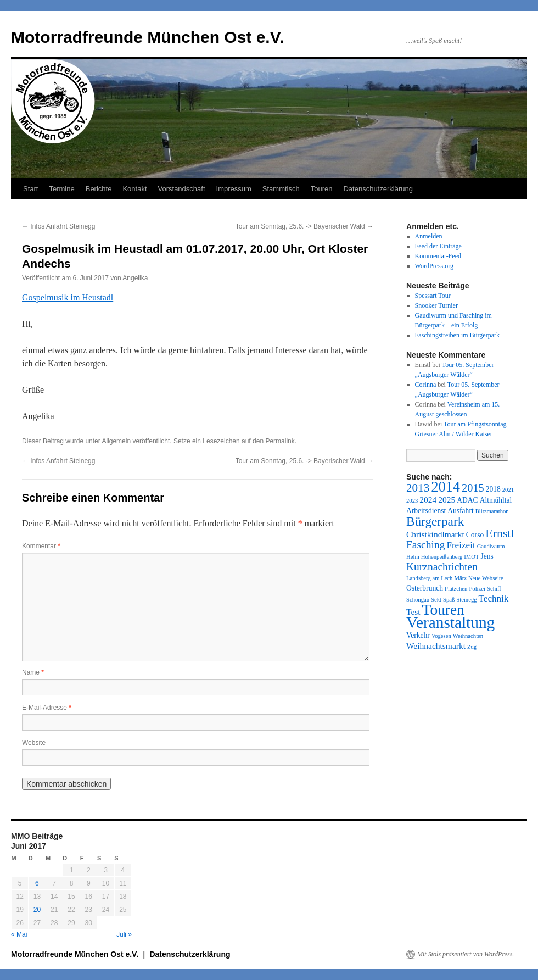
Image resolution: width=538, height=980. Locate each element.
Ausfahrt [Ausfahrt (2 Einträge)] (460, 511)
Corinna (426, 385)
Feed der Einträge (438, 246)
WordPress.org (434, 266)
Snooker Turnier (436, 305)
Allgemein (116, 441)
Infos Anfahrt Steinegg (58, 226)
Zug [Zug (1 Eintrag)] (472, 647)
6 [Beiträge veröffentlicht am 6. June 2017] (37, 883)
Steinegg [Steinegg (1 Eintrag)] (466, 600)
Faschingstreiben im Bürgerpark (457, 335)
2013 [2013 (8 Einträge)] (418, 488)
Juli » (124, 934)
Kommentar (41, 546)
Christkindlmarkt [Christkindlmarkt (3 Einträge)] (435, 534)
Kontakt (134, 189)
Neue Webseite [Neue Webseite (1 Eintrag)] (486, 578)
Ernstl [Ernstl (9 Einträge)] (500, 533)
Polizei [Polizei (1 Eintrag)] (477, 589)
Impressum (234, 189)
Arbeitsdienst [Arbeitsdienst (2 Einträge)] (426, 511)
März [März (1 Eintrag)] (460, 578)
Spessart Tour (433, 296)
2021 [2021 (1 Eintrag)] (508, 490)
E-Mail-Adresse (47, 708)
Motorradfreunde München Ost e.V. (147, 37)
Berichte (99, 189)
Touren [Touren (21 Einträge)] (443, 610)
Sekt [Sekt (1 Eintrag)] (436, 600)
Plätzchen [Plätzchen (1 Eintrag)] (456, 589)
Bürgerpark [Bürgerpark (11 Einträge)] (435, 521)
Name (33, 672)
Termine (61, 189)
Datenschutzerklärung (378, 189)
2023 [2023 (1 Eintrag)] (412, 501)
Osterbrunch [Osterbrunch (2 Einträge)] (425, 588)
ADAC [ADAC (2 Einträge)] (467, 500)
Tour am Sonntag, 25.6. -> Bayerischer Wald (304, 226)
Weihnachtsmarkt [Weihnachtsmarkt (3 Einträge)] (436, 646)
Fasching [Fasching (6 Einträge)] (425, 545)
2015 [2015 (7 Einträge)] (473, 488)
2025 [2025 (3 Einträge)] (447, 500)
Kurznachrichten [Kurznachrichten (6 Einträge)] (442, 567)
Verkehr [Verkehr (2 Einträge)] (418, 635)
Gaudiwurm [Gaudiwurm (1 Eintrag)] (491, 546)
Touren (322, 189)
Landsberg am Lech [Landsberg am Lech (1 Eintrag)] (429, 578)
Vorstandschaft (182, 189)
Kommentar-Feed (438, 256)
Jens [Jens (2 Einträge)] (487, 556)
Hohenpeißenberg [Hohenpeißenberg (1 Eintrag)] (442, 557)
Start (30, 189)
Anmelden (429, 236)
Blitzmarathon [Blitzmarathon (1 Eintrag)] (492, 511)
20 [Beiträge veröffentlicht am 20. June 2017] (37, 910)
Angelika (135, 278)
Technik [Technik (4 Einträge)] (494, 598)
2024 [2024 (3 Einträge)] (428, 500)
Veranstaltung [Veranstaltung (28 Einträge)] (450, 622)
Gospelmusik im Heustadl (68, 297)
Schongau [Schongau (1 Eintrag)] (418, 600)
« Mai (19, 934)
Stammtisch (281, 189)
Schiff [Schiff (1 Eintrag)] (494, 589)
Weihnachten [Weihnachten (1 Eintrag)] (468, 636)
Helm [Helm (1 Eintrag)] (413, 557)
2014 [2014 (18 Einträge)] (445, 487)
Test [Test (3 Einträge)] (413, 612)
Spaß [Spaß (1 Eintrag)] (449, 600)
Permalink (280, 441)
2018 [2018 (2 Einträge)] (493, 489)
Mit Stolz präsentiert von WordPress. (466, 954)
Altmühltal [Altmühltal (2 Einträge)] (496, 500)
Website (34, 743)
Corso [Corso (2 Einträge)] (475, 535)
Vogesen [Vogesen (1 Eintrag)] (441, 636)
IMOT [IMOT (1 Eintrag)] (471, 557)
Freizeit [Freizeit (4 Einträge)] (461, 545)
